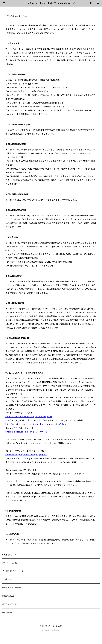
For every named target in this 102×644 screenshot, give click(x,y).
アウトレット (7, 579)
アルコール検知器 (10, 563)
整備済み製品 (8, 596)
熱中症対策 (7, 612)
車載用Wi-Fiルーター (12, 588)
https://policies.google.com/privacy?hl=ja (26, 432)
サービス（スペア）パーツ (13, 571)
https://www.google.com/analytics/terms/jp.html (29, 417)
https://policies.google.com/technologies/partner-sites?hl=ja (36, 424)
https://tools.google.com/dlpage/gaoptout (26, 455)
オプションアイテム (10, 604)
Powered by (51, 630)
